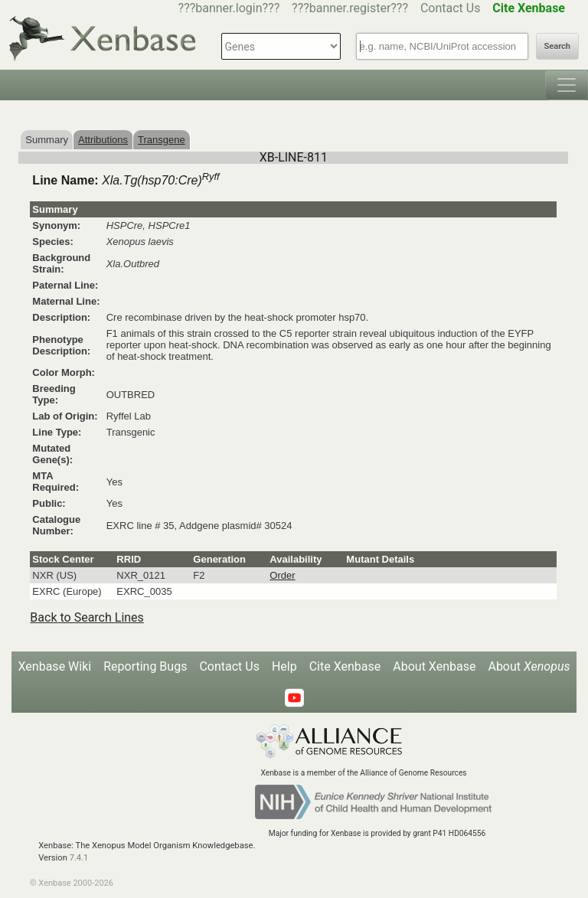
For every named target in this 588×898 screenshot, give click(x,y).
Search (557, 46)
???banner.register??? (350, 8)
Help (284, 666)
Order (282, 575)
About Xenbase (434, 666)
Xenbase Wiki (55, 666)
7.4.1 (79, 858)
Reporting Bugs (145, 666)
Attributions (103, 140)
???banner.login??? (229, 8)
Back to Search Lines (87, 617)
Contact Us (451, 8)
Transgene (162, 140)
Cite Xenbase (345, 666)
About (529, 666)
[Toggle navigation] (567, 85)
